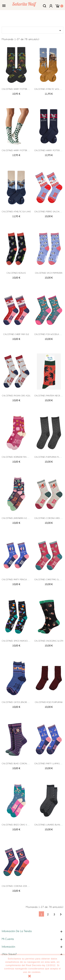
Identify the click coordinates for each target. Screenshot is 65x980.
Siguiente (61, 914)
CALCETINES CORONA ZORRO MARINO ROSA (23, 886)
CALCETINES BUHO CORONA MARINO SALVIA (23, 764)
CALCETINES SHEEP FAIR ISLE (16, 334)
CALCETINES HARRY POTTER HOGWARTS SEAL (22, 150)
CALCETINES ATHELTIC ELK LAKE (16, 212)
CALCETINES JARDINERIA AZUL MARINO (19, 518)
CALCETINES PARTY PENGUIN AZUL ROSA (21, 579)
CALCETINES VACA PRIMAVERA (49, 273)
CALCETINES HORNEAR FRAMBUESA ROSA (21, 457)
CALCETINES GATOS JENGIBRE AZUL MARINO (22, 702)
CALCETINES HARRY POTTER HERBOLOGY (21, 89)
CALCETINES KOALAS (16, 273)
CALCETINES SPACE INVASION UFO (18, 641)
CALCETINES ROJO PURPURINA (49, 702)
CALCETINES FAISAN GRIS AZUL (16, 396)
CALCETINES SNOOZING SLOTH (49, 641)
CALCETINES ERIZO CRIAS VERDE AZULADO (21, 825)
